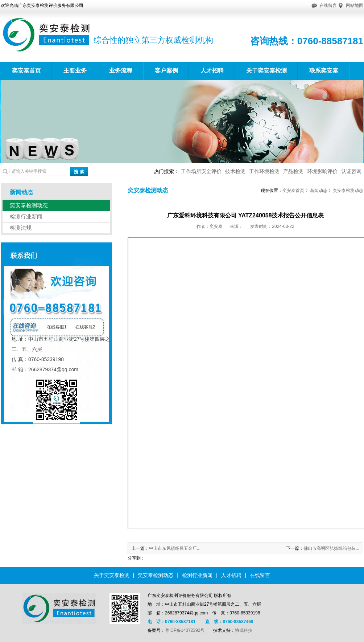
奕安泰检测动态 (29, 205)
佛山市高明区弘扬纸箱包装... (331, 548)
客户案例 (166, 71)
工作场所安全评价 (201, 171)
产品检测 (293, 171)
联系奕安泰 (324, 71)
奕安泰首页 (26, 71)
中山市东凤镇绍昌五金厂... (175, 548)
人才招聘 (212, 71)
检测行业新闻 (26, 216)
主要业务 (75, 71)
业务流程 (121, 71)
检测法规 (21, 228)
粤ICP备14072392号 (185, 630)
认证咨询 (351, 171)
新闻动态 (319, 191)
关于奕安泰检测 (266, 71)
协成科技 (244, 630)
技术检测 (235, 171)
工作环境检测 (264, 171)
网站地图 (355, 5)
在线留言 (328, 5)
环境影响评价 (322, 171)
